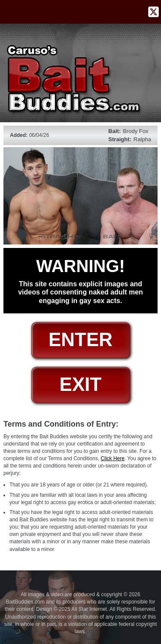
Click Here (113, 458)
